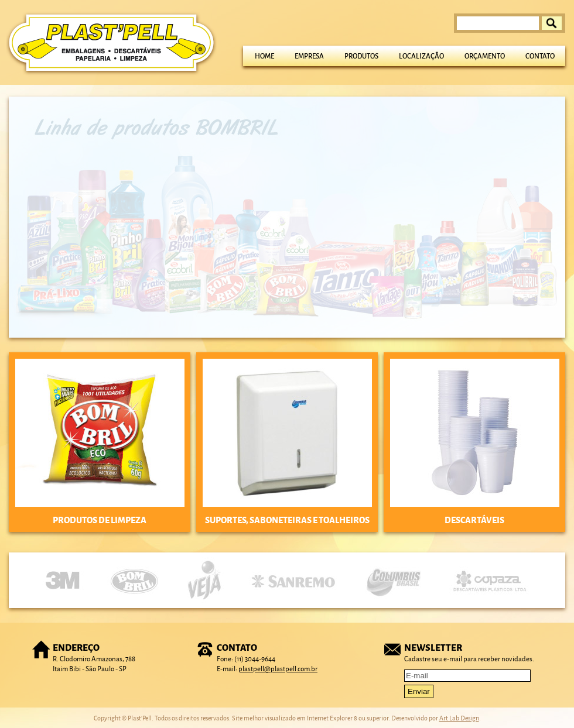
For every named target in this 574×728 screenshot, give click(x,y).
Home (264, 56)
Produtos (361, 56)
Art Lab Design (459, 718)
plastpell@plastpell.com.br (278, 669)
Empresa (309, 56)
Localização (421, 56)
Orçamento (485, 56)
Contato (540, 56)
